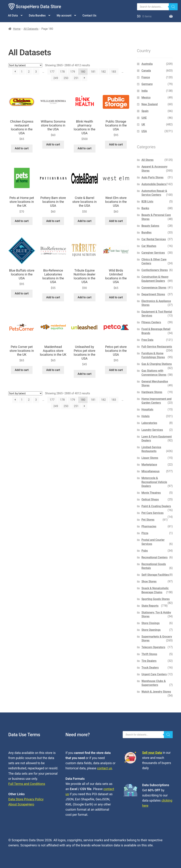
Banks (145, 208)
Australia (147, 64)
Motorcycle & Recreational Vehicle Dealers (154, 482)
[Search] (173, 7)
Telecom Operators (153, 647)
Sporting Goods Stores (156, 599)
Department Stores (153, 294)
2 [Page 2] (29, 72)
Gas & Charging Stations (157, 364)
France (146, 77)
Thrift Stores (149, 654)
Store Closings (151, 623)
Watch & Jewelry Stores (156, 692)
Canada (146, 71)
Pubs (145, 551)
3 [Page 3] (36, 72)
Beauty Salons (150, 226)
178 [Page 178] (62, 72)
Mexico (146, 98)
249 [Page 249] (56, 78)
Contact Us (89, 15)
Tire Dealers (149, 661)
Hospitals (147, 409)
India (144, 91)
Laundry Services (152, 430)
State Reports (150, 606)
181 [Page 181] (93, 72)
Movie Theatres (151, 493)
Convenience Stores (154, 288)
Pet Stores (148, 520)
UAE (144, 118)
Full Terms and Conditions (27, 784)
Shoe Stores (149, 581)
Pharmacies (149, 526)
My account (64, 15)
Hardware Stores (152, 392)
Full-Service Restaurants (157, 347)
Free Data (147, 340)
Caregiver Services (153, 253)
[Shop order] (25, 65)
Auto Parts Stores (152, 177)
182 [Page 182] (103, 72)
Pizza (145, 533)
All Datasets (31, 29)
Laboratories (149, 423)
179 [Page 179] (73, 72)
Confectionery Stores (155, 270)
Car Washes (149, 246)
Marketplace (149, 465)
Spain (145, 111)
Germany (147, 84)
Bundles (146, 232)
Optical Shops (150, 499)
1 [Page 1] (22, 72)
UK (143, 124)
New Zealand (150, 104)
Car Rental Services (154, 239)
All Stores (147, 160)
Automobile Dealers (154, 184)
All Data (13, 15)
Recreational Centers (154, 557)
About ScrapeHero (21, 804)
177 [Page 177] (52, 72)
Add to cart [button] (22, 148)
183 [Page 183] (114, 72)
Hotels (145, 416)
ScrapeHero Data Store (38, 7)
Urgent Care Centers (154, 674)
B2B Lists (147, 201)
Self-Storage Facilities (155, 575)
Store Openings (151, 630)
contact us (104, 768)
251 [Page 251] (76, 78)
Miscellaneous (150, 471)
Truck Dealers (150, 668)
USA (144, 131)
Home (17, 29)
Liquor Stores (150, 458)
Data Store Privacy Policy (26, 799)
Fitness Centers (151, 322)
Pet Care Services (152, 513)
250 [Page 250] (66, 78)
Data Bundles (37, 15)
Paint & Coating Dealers (156, 506)
